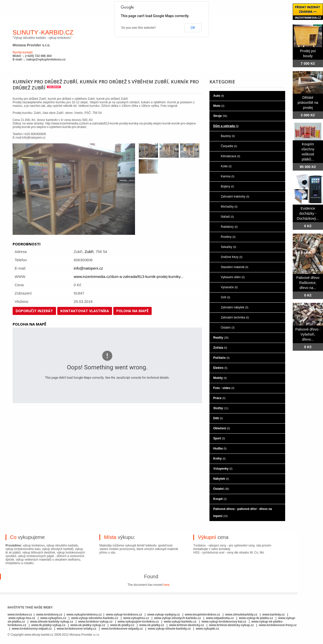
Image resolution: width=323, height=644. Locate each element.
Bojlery (227, 186)
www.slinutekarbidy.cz (241, 615)
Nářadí (227, 217)
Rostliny (228, 237)
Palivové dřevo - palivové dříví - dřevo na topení (243, 512)
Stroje (220, 116)
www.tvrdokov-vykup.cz (96, 622)
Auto (219, 96)
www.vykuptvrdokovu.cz (84, 615)
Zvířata (220, 348)
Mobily (220, 378)
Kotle (226, 166)
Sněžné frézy (232, 257)
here (166, 585)
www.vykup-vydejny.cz (163, 615)
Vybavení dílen (233, 277)
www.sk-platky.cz (152, 625)
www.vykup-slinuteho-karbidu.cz (95, 618)
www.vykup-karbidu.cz (180, 622)
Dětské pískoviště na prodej (308, 103)
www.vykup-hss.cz (22, 618)
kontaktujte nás (226, 10)
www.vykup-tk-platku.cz (256, 618)
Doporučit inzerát (34, 311)
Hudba (220, 448)
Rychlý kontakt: (23, 52)
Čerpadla (229, 146)
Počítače (221, 358)
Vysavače (229, 287)
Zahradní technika (235, 317)
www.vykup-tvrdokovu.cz (124, 615)
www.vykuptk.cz (207, 629)
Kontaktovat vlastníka (85, 311)
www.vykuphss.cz (53, 618)
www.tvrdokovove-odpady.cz (122, 629)
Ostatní (228, 328)
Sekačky (228, 247)
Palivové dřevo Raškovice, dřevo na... (308, 283)
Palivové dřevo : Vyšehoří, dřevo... (308, 334)
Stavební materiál (235, 267)
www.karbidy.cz (274, 615)
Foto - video (224, 388)
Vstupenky (223, 469)
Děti (218, 418)
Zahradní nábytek (235, 307)
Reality (221, 338)
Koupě (220, 499)
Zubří (89, 252)
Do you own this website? (139, 28)
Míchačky (229, 207)
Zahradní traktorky (235, 197)
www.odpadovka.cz (220, 618)
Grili (225, 297)
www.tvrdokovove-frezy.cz (278, 625)
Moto (219, 106)
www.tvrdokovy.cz (49, 615)
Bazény (228, 136)
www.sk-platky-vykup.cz (88, 625)
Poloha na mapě (132, 311)
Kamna (228, 176)
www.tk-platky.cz (122, 625)
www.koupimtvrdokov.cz (203, 615)
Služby (221, 408)
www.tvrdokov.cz (20, 615)
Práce (219, 398)
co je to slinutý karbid (96, 10)
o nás (59, 10)
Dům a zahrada (226, 126)
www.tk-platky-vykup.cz (48, 625)
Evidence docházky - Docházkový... (308, 213)
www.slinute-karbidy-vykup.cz (52, 622)
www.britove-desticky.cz (186, 625)
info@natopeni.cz (88, 268)
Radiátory (229, 227)
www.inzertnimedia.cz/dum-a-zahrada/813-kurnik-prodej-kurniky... (129, 277)
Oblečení (222, 428)
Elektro (220, 368)
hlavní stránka (31, 10)
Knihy (219, 459)
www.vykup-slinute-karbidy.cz (169, 629)
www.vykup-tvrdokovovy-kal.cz (224, 622)
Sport (219, 438)
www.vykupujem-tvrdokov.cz (139, 622)
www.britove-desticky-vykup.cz (231, 625)
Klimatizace (231, 156)
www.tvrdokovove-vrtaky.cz (77, 629)
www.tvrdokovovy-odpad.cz (32, 629)
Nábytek (221, 479)
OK (193, 28)
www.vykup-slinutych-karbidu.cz (178, 618)
